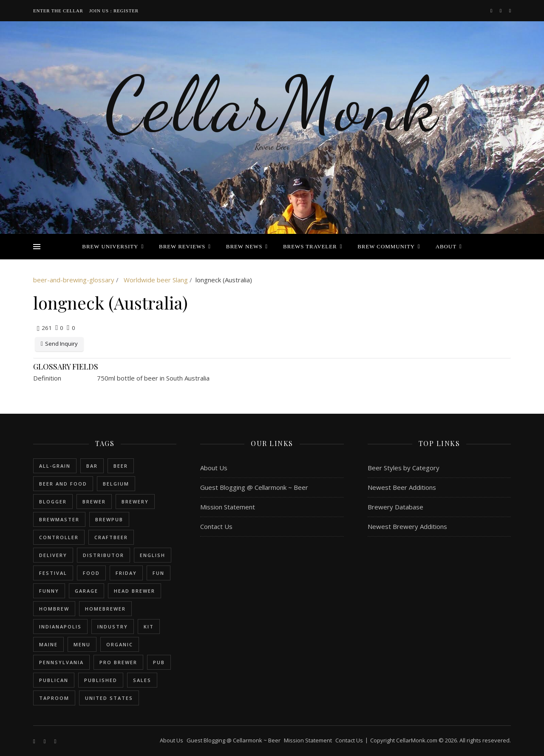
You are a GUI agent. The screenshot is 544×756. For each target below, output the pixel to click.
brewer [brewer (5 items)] (94, 502)
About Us (214, 468)
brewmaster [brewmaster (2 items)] (59, 519)
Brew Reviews (182, 246)
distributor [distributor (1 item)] (103, 555)
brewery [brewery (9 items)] (135, 502)
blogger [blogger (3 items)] (53, 502)
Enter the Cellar (58, 11)
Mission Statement (228, 507)
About (446, 246)
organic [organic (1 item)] (120, 644)
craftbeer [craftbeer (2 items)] (111, 537)
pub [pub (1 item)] (159, 662)
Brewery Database (395, 507)
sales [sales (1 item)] (142, 680)
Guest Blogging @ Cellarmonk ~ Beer (254, 487)
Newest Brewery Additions (407, 526)
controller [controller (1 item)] (59, 537)
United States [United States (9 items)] (109, 698)
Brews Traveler (310, 246)
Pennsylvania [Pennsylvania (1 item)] (61, 662)
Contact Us (216, 526)
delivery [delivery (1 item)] (53, 555)
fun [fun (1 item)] (159, 573)
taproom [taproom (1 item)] (54, 698)
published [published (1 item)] (101, 680)
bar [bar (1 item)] (92, 466)
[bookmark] (510, 10)
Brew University (110, 246)
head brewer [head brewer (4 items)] (135, 591)
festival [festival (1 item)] (53, 573)
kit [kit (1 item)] (149, 627)
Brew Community (386, 246)
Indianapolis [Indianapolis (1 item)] (60, 627)
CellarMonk (272, 104)
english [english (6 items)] (153, 555)
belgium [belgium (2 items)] (116, 484)
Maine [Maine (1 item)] (48, 644)
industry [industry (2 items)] (113, 627)
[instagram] (501, 10)
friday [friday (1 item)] (126, 573)
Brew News (244, 246)
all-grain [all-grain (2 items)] (55, 466)
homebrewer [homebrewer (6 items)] (105, 609)
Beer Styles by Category (404, 468)
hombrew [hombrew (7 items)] (54, 609)
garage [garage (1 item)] (86, 591)
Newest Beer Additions (402, 487)
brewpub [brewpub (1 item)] (109, 519)
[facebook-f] (492, 10)
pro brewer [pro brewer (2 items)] (118, 662)
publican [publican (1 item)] (54, 680)
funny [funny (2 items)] (49, 591)
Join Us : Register (114, 11)
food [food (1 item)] (91, 573)
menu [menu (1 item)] (82, 644)
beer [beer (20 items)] (121, 466)
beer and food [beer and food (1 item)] (63, 484)
